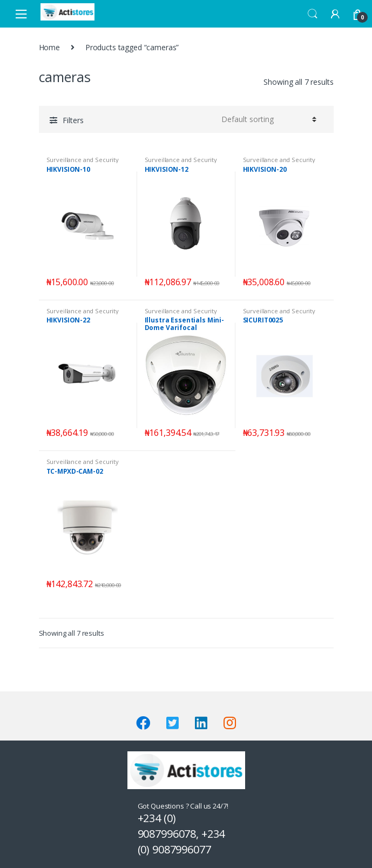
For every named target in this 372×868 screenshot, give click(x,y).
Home (49, 47)
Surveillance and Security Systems (83, 163)
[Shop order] (267, 119)
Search (313, 14)
